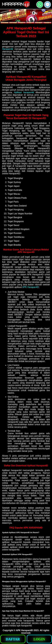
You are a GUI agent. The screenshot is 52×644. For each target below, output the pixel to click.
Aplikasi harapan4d (24, 92)
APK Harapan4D (31, 287)
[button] (47, 5)
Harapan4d (8, 49)
